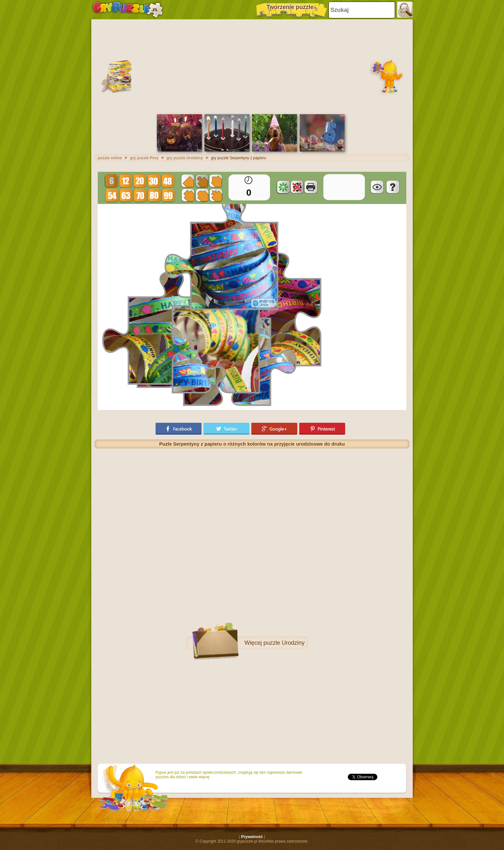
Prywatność (252, 837)
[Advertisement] (252, 66)
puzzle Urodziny (284, 643)
